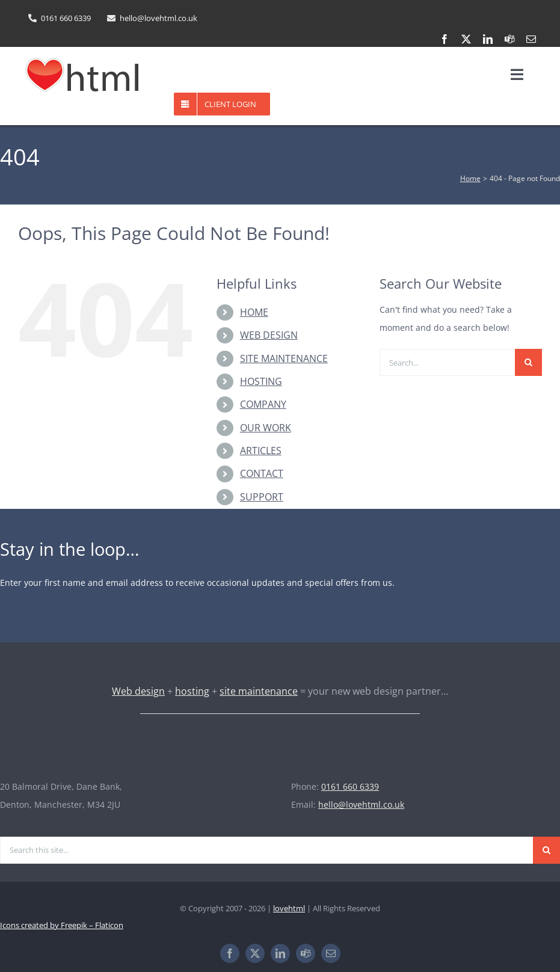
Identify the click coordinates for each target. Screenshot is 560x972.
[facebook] (445, 39)
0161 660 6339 (350, 786)
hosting (192, 691)
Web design (138, 691)
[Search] (528, 362)
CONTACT (262, 473)
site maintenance (259, 691)
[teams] (509, 39)
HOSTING (261, 381)
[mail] (531, 39)
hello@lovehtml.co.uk (361, 804)
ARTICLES (261, 451)
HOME (254, 312)
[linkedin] (488, 39)
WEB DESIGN (269, 335)
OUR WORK (266, 428)
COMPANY (263, 404)
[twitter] (466, 39)
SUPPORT (262, 497)
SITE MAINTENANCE (284, 358)
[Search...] (447, 362)
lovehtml (289, 908)
